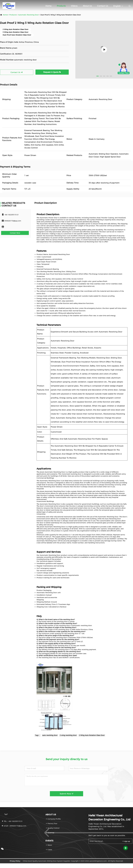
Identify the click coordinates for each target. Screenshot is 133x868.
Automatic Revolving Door (28, 15)
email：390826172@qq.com (14, 826)
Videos (74, 6)
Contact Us (103, 6)
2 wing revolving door (68, 735)
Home (48, 6)
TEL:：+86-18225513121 (12, 821)
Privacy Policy (15, 861)
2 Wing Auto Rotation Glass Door (92, 735)
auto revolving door (50, 735)
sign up (126, 841)
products (13, 15)
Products (61, 6)
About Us (87, 6)
